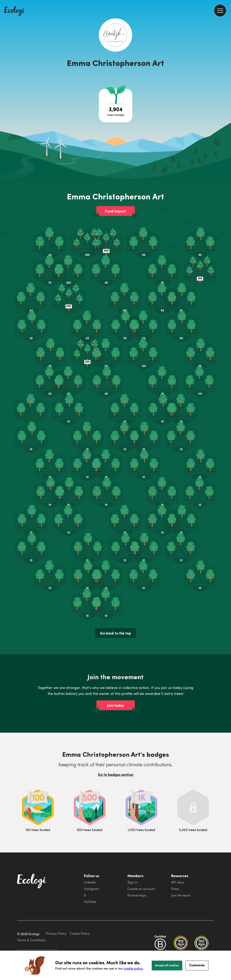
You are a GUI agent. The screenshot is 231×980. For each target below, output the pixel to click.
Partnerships (137, 876)
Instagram (92, 869)
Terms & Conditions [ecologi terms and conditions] (31, 940)
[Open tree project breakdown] (116, 106)
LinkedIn (90, 863)
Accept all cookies (167, 965)
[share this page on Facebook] (226, 58)
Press (175, 869)
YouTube (90, 882)
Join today (115, 686)
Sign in (132, 863)
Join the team (181, 876)
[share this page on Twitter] (226, 67)
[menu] (220, 11)
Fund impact (115, 211)
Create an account (141, 869)
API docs (177, 863)
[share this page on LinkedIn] (226, 75)
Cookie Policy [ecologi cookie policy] (80, 933)
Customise (197, 965)
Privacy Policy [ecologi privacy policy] (56, 933)
